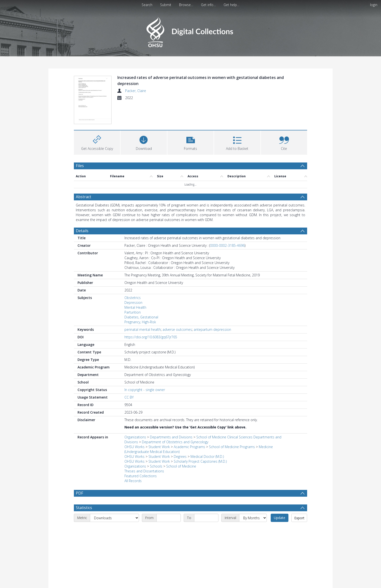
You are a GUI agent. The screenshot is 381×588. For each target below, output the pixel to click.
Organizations (135, 437)
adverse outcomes (177, 329)
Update (280, 529)
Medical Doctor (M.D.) (207, 456)
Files (80, 166)
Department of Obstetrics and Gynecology (175, 442)
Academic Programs (189, 447)
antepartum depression (212, 329)
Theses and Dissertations (144, 471)
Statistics (84, 519)
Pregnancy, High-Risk (140, 322)
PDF (79, 493)
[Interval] (253, 529)
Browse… (186, 5)
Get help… (231, 5)
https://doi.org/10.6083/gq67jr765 (151, 337)
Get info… (208, 5)
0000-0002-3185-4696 (227, 245)
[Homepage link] (190, 31)
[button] (190, 142)
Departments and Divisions (171, 437)
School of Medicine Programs (232, 447)
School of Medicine (181, 466)
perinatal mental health (143, 329)
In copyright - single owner (145, 390)
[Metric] (114, 529)
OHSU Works (134, 447)
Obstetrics (133, 298)
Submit (166, 5)
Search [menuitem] (147, 5)
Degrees (180, 456)
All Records (133, 481)
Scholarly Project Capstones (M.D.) (200, 461)
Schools (156, 466)
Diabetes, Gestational (141, 317)
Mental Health (135, 307)
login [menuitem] (374, 5)
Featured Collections (141, 476)
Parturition (133, 312)
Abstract (83, 197)
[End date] (206, 529)
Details (82, 231)
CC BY (129, 397)
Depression (133, 303)
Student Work (159, 447)
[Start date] (169, 529)
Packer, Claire (136, 91)
